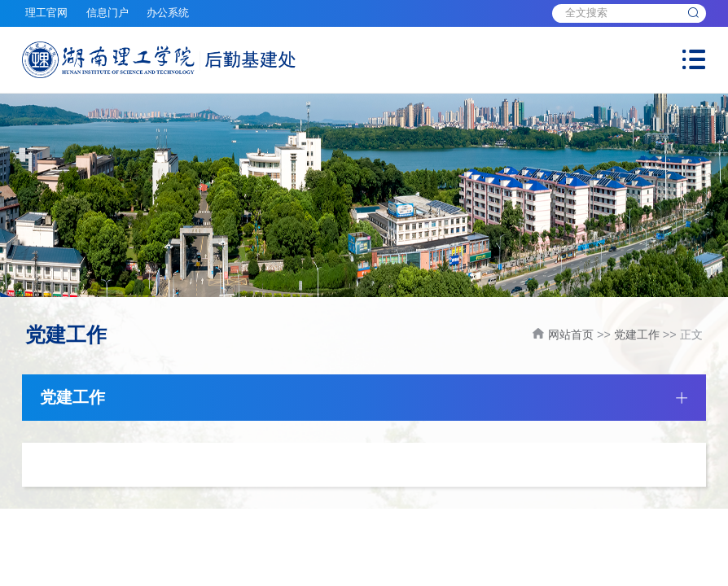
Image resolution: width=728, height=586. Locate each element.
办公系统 (168, 13)
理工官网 (46, 13)
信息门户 (107, 13)
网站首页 (571, 335)
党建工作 (637, 335)
